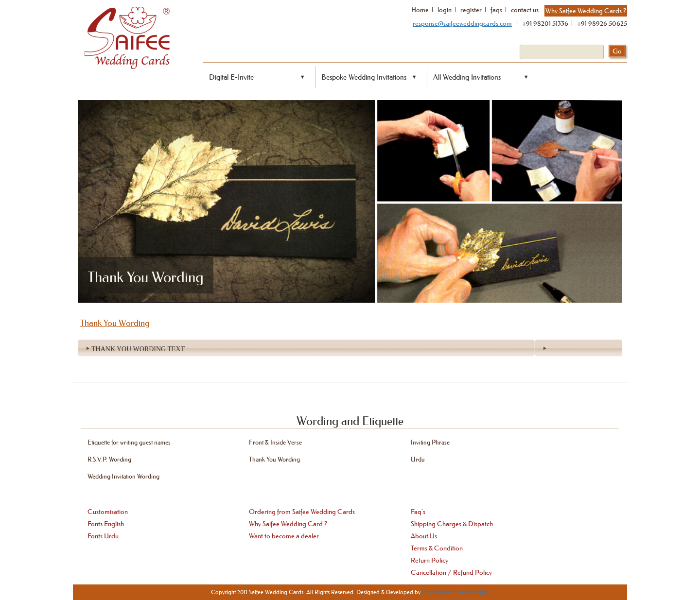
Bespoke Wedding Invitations (364, 77)
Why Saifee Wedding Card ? (288, 524)
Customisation (108, 512)
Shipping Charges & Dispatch (452, 524)
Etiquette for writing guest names (129, 442)
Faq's (418, 512)
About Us (424, 536)
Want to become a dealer (284, 536)
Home (420, 10)
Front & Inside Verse (275, 442)
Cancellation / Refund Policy (451, 572)
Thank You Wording (274, 459)
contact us (525, 10)
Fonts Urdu (103, 536)
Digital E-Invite (231, 77)
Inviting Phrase (430, 442)
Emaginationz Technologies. (456, 592)
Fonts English (106, 524)
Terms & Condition (437, 548)
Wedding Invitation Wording (123, 476)
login (445, 10)
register (471, 10)
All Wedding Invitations (467, 77)
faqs (496, 10)
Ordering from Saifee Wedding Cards (302, 512)
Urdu (418, 459)
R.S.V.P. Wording (109, 459)
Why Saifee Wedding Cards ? (586, 11)
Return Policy (429, 560)
